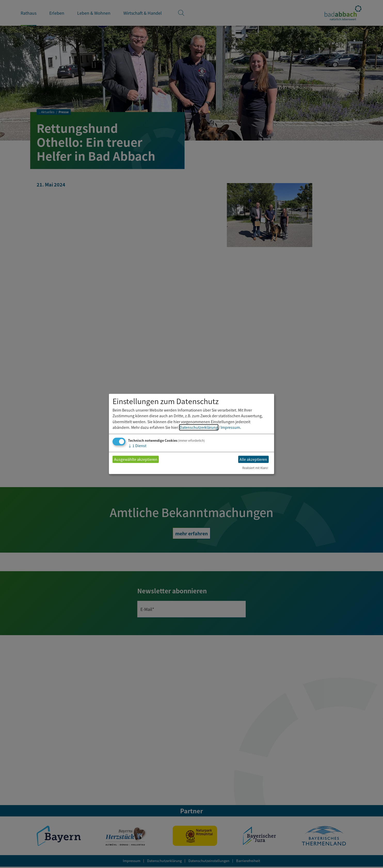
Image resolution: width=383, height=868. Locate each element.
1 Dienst (137, 446)
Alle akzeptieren (253, 459)
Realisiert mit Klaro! (255, 468)
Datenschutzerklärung (199, 427)
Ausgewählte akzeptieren (136, 459)
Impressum (230, 427)
